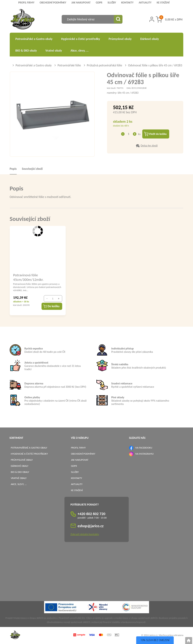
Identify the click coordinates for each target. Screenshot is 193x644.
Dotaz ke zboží (149, 146)
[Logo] (23, 20)
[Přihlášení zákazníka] (152, 19)
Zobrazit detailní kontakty (85, 535)
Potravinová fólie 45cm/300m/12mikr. (28, 278)
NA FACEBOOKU (144, 448)
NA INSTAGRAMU (144, 454)
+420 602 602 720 (92, 514)
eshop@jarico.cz (91, 526)
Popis (13, 169)
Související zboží (32, 169)
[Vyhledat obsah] (118, 19)
